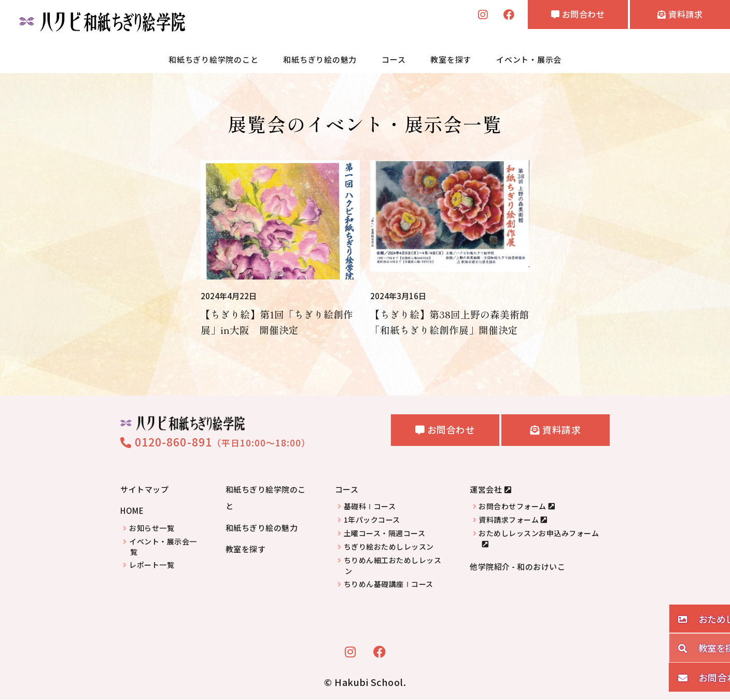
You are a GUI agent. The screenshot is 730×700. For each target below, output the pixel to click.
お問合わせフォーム (513, 507)
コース (394, 59)
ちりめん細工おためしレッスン (393, 566)
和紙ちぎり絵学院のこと (213, 59)
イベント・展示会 (529, 59)
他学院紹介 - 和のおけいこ (517, 567)
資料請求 (674, 16)
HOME (132, 511)
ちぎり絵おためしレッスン (389, 547)
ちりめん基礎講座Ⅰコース (389, 585)
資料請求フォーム (509, 520)
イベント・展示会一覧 (163, 548)
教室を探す (451, 59)
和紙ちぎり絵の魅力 (320, 59)
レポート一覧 (152, 565)
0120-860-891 (166, 442)
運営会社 (486, 490)
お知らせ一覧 (152, 529)
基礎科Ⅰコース (370, 507)
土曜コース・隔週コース (385, 534)
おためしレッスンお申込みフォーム (539, 534)
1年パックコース (372, 520)
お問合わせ (560, 16)
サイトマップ (144, 490)
